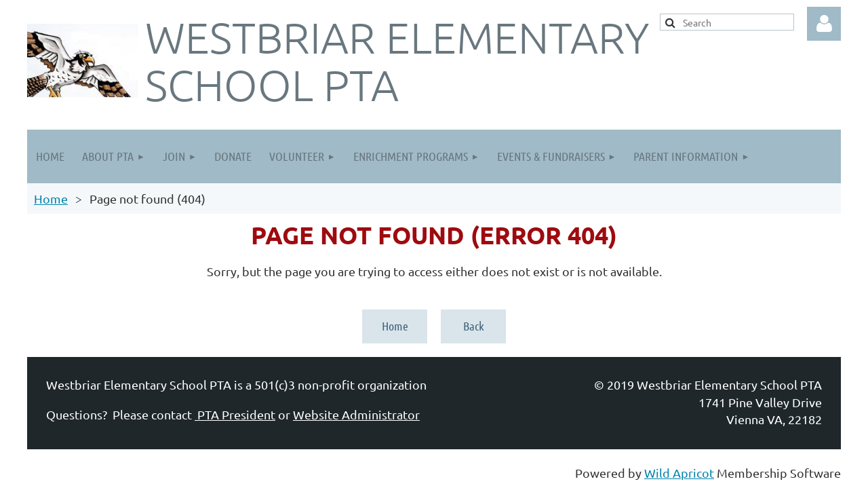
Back (474, 326)
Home (51, 199)
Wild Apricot (679, 473)
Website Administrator (356, 414)
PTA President (235, 414)
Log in (824, 24)
